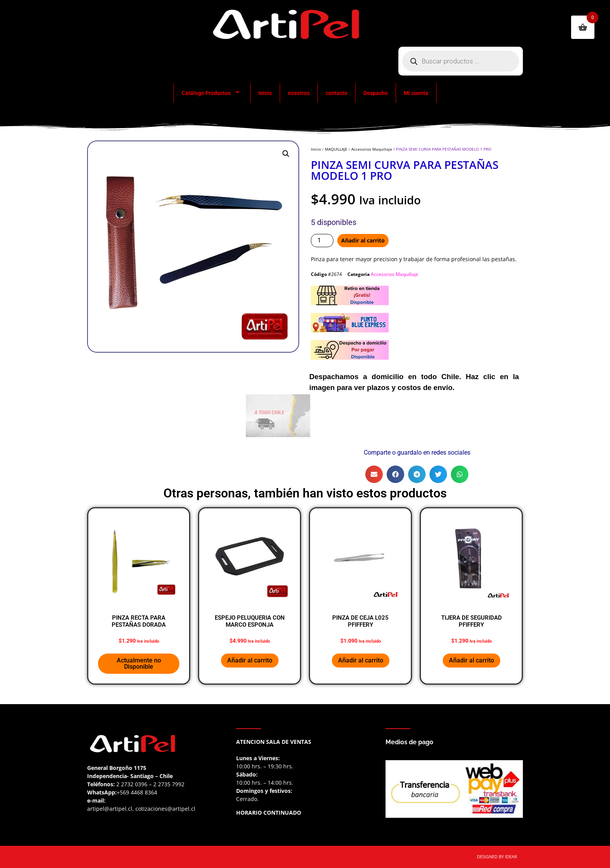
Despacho (376, 93)
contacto (337, 93)
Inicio (265, 93)
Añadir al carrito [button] (250, 660)
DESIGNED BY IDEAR (497, 857)
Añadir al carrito (363, 240)
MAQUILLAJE (336, 149)
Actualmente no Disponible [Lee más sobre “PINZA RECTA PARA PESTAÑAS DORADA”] (139, 663)
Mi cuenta (416, 93)
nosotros (299, 93)
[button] (286, 154)
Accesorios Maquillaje (372, 149)
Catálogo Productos (212, 93)
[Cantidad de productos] (322, 241)
